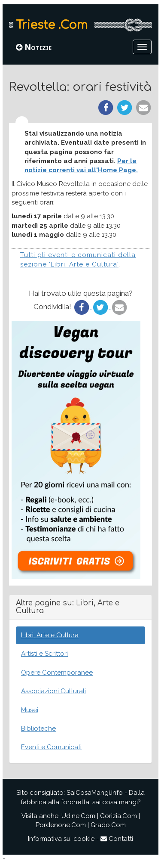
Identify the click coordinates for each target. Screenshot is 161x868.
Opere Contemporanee (57, 673)
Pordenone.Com (61, 825)
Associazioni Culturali (53, 691)
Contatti (117, 839)
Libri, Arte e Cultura (50, 635)
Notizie (34, 47)
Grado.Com (108, 825)
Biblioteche (38, 728)
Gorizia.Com (118, 816)
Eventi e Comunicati (51, 747)
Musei (30, 710)
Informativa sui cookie (61, 839)
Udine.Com (78, 816)
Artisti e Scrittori (44, 654)
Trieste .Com (52, 25)
